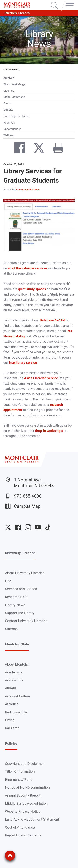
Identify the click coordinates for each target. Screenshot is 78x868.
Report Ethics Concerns (23, 835)
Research (12, 728)
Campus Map (23, 506)
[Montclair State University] (17, 5)
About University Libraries (25, 573)
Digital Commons (14, 97)
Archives (9, 78)
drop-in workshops (49, 431)
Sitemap (11, 629)
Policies (11, 743)
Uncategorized (12, 129)
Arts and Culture (17, 696)
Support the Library (20, 613)
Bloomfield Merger (15, 84)
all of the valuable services (28, 268)
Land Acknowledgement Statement (32, 819)
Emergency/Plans (19, 780)
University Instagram (28, 527)
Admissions (14, 680)
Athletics (12, 704)
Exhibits (8, 110)
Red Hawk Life (16, 712)
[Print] (55, 149)
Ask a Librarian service (41, 378)
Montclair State (17, 644)
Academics (14, 672)
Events (7, 103)
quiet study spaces (32, 289)
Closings (9, 91)
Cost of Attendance (20, 827)
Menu (69, 2)
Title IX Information (20, 771)
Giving (10, 720)
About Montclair (17, 664)
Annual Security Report (23, 795)
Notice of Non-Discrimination (27, 787)
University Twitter (8, 527)
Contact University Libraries (26, 621)
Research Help (16, 597)
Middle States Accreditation (26, 803)
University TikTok (48, 527)
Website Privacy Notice (23, 811)
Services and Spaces (21, 589)
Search (54, 2)
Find (8, 581)
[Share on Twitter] (36, 149)
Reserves (9, 122)
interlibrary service (23, 363)
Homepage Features (16, 116)
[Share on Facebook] (16, 149)
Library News (11, 70)
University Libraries (17, 13)
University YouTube (38, 527)
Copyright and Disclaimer (24, 764)
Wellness (9, 135)
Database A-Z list (53, 320)
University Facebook (18, 527)
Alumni (10, 688)
